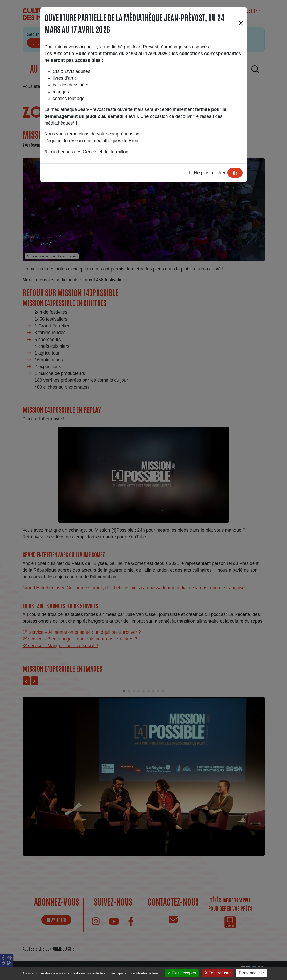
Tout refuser (218, 973)
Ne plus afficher (207, 173)
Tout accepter (182, 973)
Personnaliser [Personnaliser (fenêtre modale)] (252, 973)
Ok (235, 173)
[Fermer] (241, 23)
